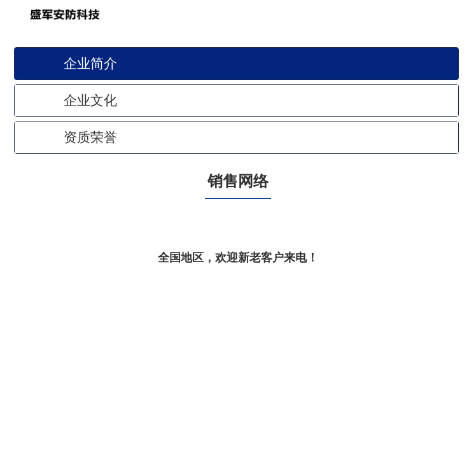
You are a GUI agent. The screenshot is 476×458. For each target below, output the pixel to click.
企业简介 (90, 63)
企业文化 (90, 100)
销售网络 (238, 181)
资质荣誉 (90, 137)
